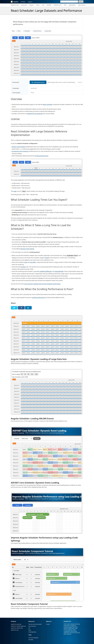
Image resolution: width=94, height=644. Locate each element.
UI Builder (31, 640)
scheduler (27, 31)
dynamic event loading (18, 147)
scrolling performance (41, 156)
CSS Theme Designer (33, 638)
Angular (31, 5)
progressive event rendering (20, 151)
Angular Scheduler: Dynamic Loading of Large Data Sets (39, 359)
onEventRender (59, 271)
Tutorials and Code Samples (35, 624)
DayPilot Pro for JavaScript (35, 114)
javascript (48, 31)
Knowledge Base (32, 632)
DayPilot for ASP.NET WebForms (18, 626)
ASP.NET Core (58, 5)
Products (23, 2)
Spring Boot (72, 5)
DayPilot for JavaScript (16, 624)
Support (30, 2)
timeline (23, 267)
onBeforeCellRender (46, 271)
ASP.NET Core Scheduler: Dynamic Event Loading (35, 483)
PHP (65, 5)
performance (38, 31)
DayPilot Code (15, 5)
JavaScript (24, 5)
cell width (33, 262)
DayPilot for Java (15, 630)
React (38, 5)
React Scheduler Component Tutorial (29, 604)
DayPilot (15, 2)
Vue (43, 5)
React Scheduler (48, 104)
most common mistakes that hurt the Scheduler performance (42, 284)
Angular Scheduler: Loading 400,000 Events (32, 418)
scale (15, 191)
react (19, 31)
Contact (48, 624)
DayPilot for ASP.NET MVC (17, 628)
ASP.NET (49, 5)
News (30, 630)
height (47, 258)
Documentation (32, 626)
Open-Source (82, 5)
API (29, 628)
